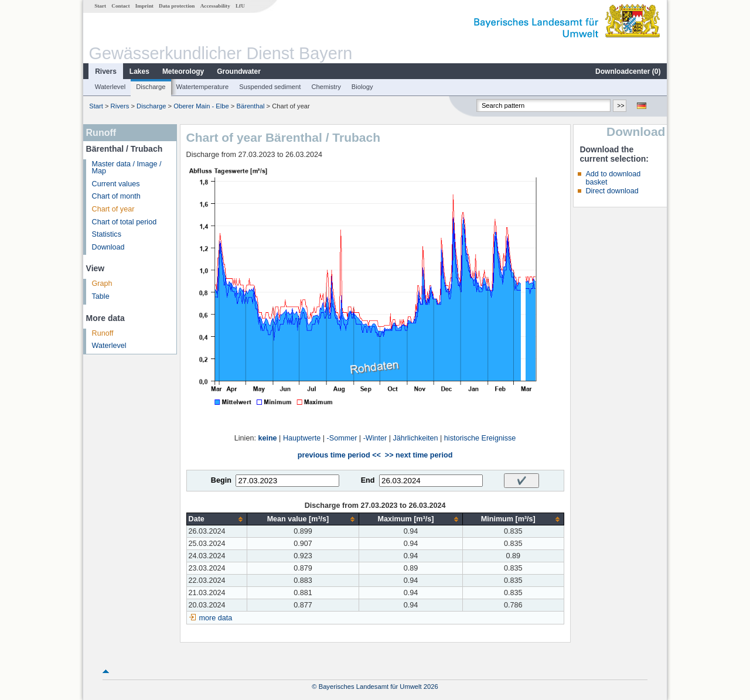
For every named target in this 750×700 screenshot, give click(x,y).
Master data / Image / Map (127, 168)
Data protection (177, 6)
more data (216, 618)
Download (108, 247)
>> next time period (419, 455)
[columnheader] (217, 519)
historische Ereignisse (480, 438)
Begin (221, 480)
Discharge (151, 87)
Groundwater (239, 71)
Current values (116, 184)
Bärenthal (250, 106)
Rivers (106, 71)
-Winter (375, 438)
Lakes (139, 71)
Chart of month (116, 196)
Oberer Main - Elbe (201, 106)
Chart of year (113, 209)
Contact (120, 6)
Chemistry (326, 87)
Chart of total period (125, 222)
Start (100, 6)
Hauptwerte (302, 438)
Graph (102, 284)
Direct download (612, 191)
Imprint (144, 6)
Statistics (107, 234)
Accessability (215, 6)
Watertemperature (203, 87)
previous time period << (339, 455)
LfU (240, 6)
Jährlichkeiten (416, 438)
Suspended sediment (270, 87)
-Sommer (342, 438)
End (368, 480)
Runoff (103, 333)
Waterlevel (110, 87)
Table (101, 296)
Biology (362, 87)
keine (267, 438)
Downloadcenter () (628, 71)
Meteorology (183, 71)
